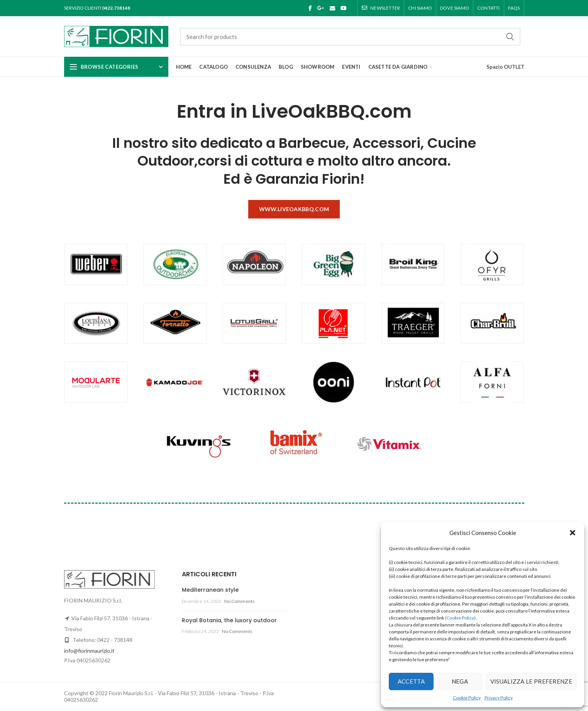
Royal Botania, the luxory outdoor (229, 620)
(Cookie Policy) (460, 618)
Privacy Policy (499, 698)
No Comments (240, 601)
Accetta (411, 681)
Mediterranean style (210, 590)
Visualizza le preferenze (531, 681)
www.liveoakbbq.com (294, 209)
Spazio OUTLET (505, 67)
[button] (573, 533)
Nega (460, 681)
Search (510, 37)
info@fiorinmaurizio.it (89, 651)
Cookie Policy (467, 698)
